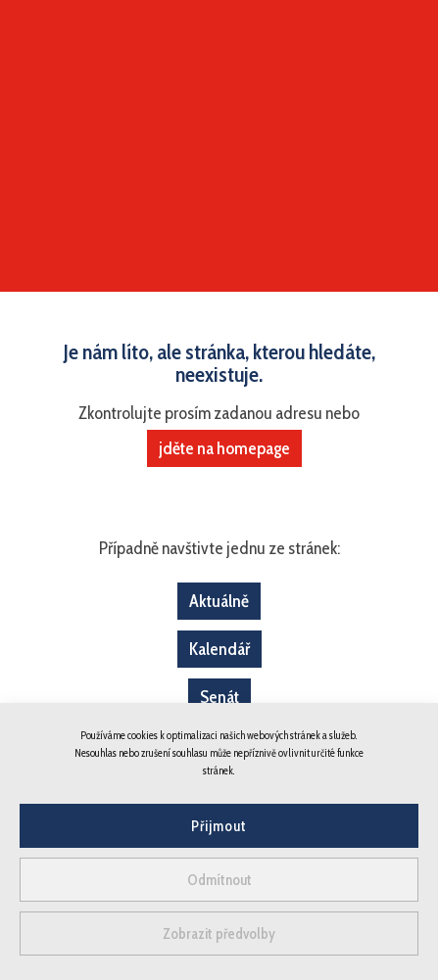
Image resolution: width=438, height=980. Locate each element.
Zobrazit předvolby (219, 934)
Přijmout (219, 826)
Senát (219, 697)
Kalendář (219, 649)
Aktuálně (219, 601)
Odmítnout (219, 880)
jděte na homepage (224, 448)
